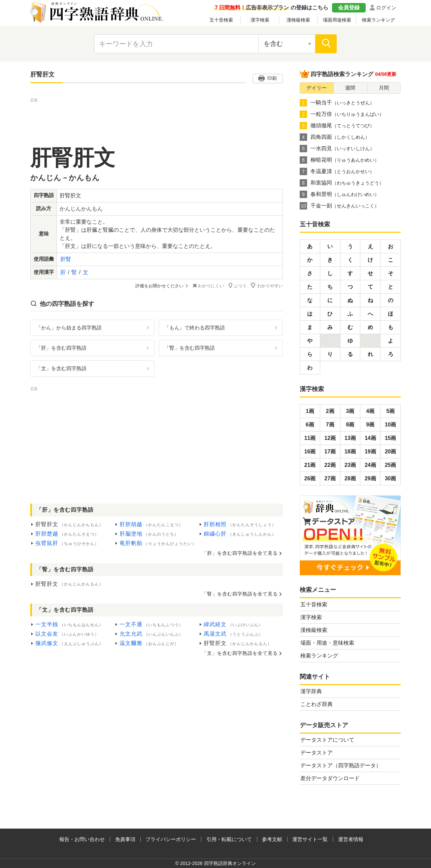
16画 (310, 452)
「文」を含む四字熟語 (61, 368)
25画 (391, 465)
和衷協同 (342, 183)
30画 (391, 478)
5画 (390, 411)
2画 (330, 411)
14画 (370, 438)
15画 (391, 438)
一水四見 (337, 149)
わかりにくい (208, 286)
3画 (350, 411)
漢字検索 (260, 20)
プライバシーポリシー (171, 839)
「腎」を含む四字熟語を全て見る (240, 594)
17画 (330, 452)
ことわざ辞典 (317, 704)
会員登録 (349, 8)
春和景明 (339, 194)
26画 (310, 478)
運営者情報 (351, 839)
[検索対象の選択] (287, 44)
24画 (370, 465)
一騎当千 (337, 103)
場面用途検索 (337, 20)
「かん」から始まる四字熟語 (69, 327)
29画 (370, 478)
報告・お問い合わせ (82, 839)
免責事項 (125, 839)
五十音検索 (221, 20)
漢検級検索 (298, 20)
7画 (330, 425)
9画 (370, 425)
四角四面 (335, 137)
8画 (350, 425)
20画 (391, 452)
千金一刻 (339, 206)
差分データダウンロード (330, 778)
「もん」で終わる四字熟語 (195, 327)
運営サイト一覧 (310, 839)
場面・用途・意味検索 (327, 643)
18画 (350, 452)
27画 (330, 478)
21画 (310, 465)
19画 (370, 452)
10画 (391, 425)
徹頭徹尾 (337, 126)
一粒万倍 (342, 114)
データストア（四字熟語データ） (341, 765)
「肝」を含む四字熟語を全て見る (240, 553)
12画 (330, 438)
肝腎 (66, 259)
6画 (310, 425)
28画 (350, 478)
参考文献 (272, 839)
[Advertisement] (157, 119)
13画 (350, 438)
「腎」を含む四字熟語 (190, 348)
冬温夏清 (337, 171)
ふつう (237, 285)
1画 (310, 411)
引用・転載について (229, 839)
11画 (310, 438)
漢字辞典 (311, 691)
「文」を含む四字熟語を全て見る (240, 653)
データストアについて (327, 740)
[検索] (326, 44)
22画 (330, 465)
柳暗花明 (339, 160)
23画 (350, 465)
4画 (370, 411)
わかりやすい (266, 285)
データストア (317, 753)
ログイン (386, 8)
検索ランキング (378, 20)
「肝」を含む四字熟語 (61, 348)
